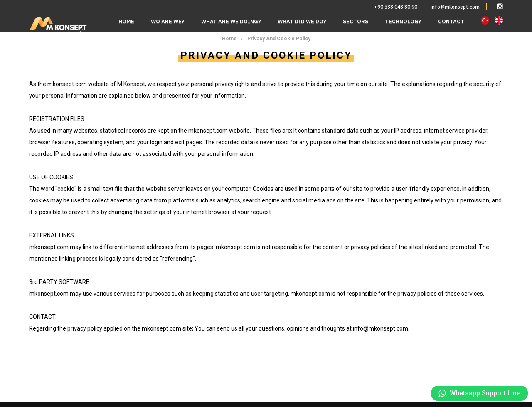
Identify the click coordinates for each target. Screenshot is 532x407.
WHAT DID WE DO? (302, 21)
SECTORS (356, 21)
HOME (126, 21)
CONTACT (451, 21)
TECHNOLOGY (403, 21)
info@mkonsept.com (455, 7)
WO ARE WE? (168, 21)
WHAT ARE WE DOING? (231, 21)
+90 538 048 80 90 (396, 7)
